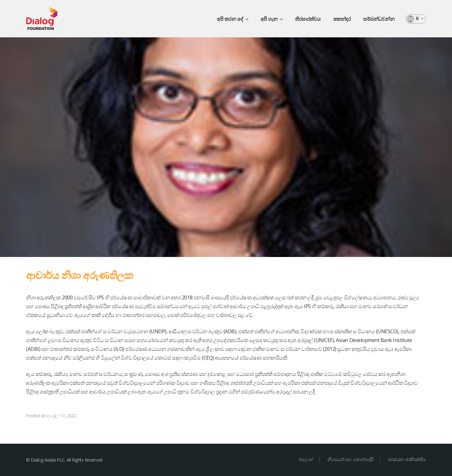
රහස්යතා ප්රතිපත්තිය (407, 459)
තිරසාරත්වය (308, 19)
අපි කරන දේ (233, 19)
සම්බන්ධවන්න (379, 19)
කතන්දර (342, 19)
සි (420, 19)
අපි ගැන (272, 19)
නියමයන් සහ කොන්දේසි (350, 459)
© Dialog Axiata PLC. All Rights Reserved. (65, 460)
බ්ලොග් (306, 459)
